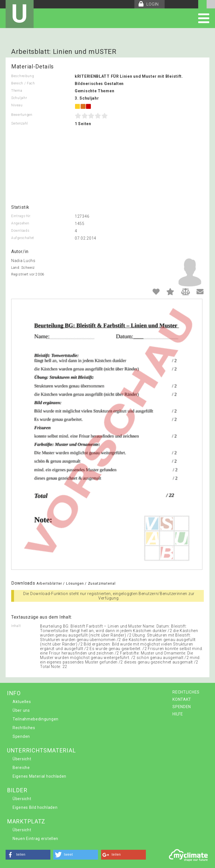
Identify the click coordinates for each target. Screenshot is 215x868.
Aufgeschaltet (23, 238)
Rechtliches (24, 728)
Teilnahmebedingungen (36, 719)
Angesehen (20, 223)
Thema (17, 91)
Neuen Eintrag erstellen (35, 839)
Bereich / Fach (23, 83)
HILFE (178, 714)
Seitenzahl (20, 123)
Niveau (17, 105)
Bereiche (21, 768)
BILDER (17, 790)
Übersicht (22, 759)
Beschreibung (23, 76)
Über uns (21, 710)
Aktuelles (22, 702)
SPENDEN (182, 707)
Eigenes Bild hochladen (35, 807)
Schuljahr (19, 98)
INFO (14, 693)
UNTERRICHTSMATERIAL (41, 750)
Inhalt (16, 626)
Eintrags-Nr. (21, 216)
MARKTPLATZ (26, 821)
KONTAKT (182, 699)
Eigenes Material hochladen (39, 776)
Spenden (21, 736)
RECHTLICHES (186, 692)
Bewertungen (22, 115)
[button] (28, 855)
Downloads (20, 231)
